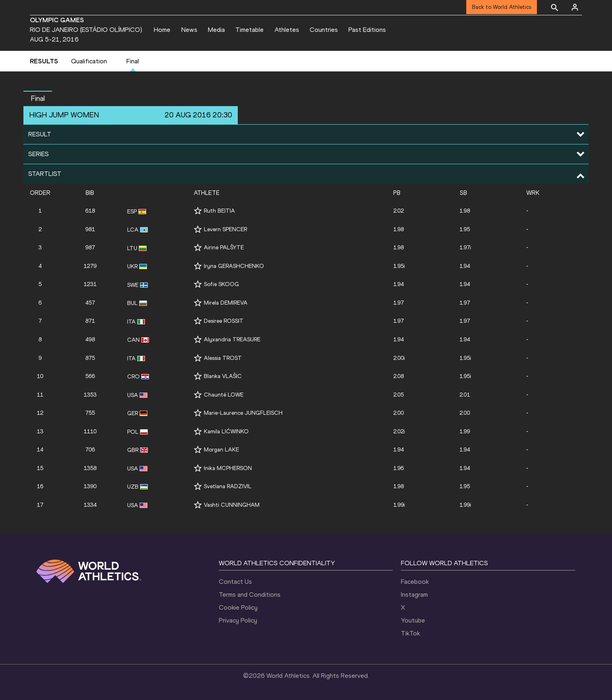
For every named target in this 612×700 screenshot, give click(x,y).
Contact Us (235, 582)
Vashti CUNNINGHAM (232, 505)
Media (216, 30)
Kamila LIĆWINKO (226, 431)
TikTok (410, 633)
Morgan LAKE (221, 450)
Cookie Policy (238, 607)
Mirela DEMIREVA (226, 303)
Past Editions (367, 30)
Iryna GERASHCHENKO (234, 266)
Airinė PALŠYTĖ (224, 248)
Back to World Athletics (502, 7)
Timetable (249, 30)
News (189, 30)
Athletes (287, 30)
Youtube (413, 620)
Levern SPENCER (225, 229)
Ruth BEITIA (219, 211)
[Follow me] (198, 211)
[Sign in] (575, 7)
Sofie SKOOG (221, 284)
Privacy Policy (238, 620)
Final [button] (38, 98)
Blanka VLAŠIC (223, 376)
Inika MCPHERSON (228, 468)
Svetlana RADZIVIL (228, 486)
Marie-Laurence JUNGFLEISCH (243, 413)
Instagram (414, 594)
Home (162, 30)
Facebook (415, 582)
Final (133, 61)
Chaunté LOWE (224, 395)
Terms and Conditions (250, 594)
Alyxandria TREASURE (232, 340)
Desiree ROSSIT (224, 321)
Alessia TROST (223, 358)
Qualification (89, 61)
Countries (324, 30)
